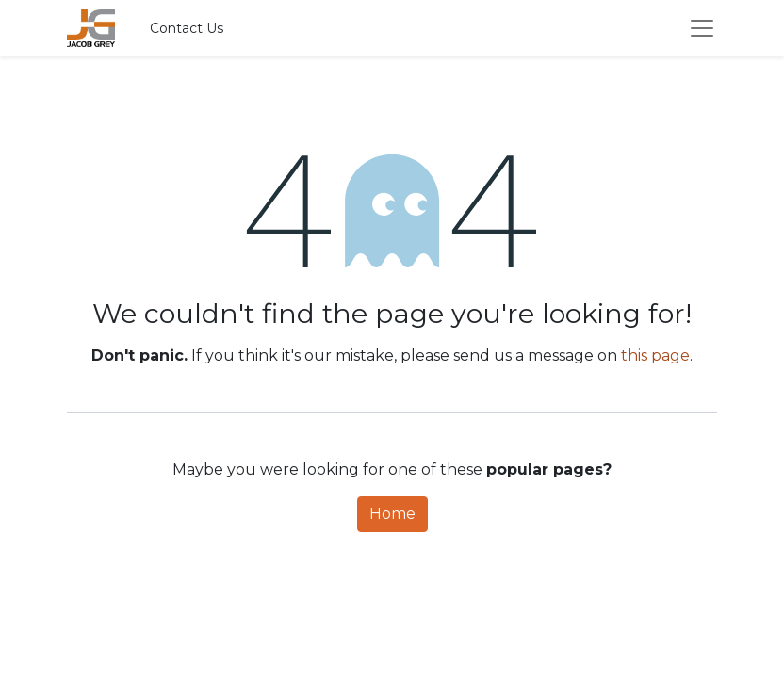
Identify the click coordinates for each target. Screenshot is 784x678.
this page (655, 355)
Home (392, 514)
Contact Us (187, 28)
